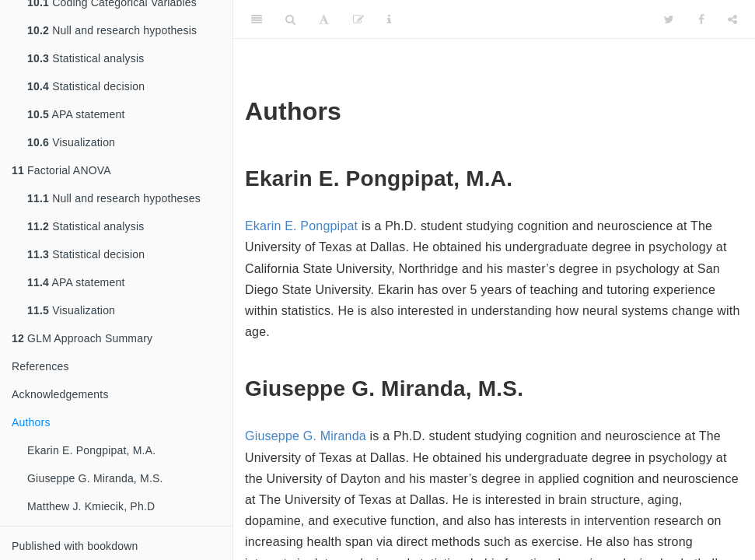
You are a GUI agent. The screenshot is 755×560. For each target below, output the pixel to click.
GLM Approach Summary (82, 338)
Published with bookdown (75, 546)
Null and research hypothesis (112, 30)
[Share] (732, 19)
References (40, 366)
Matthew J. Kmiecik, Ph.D (91, 506)
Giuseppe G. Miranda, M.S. (95, 478)
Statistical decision (86, 86)
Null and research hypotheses (114, 198)
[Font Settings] (324, 19)
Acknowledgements (60, 394)
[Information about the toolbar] (389, 19)
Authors (31, 422)
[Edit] (358, 19)
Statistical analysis (86, 58)
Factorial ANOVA (61, 170)
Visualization (71, 142)
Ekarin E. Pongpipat (301, 226)
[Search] (290, 19)
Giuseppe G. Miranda (306, 436)
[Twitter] (669, 19)
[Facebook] (701, 19)
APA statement (76, 114)
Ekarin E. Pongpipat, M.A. (93, 450)
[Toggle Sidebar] (257, 19)
